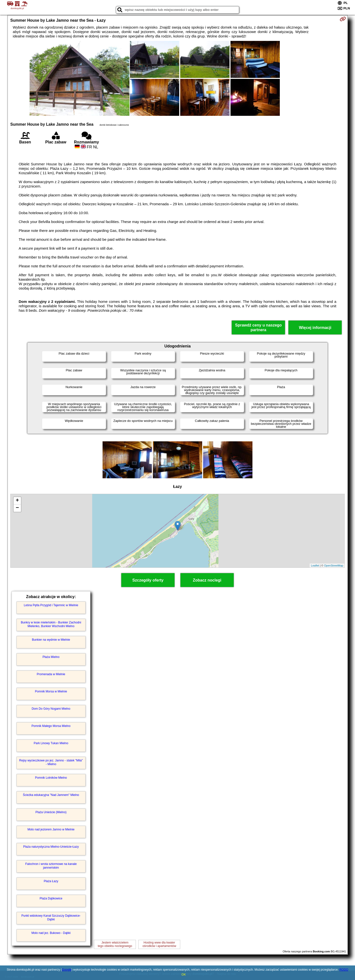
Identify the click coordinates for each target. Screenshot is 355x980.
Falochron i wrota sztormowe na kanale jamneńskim (51, 866)
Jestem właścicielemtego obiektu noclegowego (115, 944)
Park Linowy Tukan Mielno (51, 743)
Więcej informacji (315, 328)
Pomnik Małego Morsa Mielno (51, 726)
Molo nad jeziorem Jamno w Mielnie (51, 829)
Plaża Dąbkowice (51, 898)
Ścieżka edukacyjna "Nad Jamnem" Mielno (51, 795)
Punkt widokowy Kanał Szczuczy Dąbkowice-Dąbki (51, 917)
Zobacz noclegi (207, 580)
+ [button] (17, 501)
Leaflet (315, 566)
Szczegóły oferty (148, 580)
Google (67, 970)
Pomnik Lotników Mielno (51, 778)
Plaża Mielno (51, 657)
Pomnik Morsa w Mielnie (51, 691)
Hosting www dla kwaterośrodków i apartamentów (159, 944)
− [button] (17, 508)
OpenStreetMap (334, 566)
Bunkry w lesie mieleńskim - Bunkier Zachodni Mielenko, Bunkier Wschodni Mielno (51, 624)
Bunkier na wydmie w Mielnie (51, 640)
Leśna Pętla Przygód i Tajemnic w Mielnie (51, 605)
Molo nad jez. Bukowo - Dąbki (51, 933)
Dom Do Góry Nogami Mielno (51, 709)
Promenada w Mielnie (51, 674)
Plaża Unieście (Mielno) (51, 812)
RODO (344, 970)
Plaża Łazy (51, 881)
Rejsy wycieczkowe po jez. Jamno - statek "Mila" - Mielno (51, 762)
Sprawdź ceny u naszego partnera (258, 327)
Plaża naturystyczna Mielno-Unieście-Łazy (51, 847)
